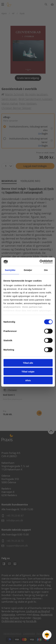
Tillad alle (28, 363)
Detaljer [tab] (28, 270)
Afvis (28, 380)
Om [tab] (46, 270)
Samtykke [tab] (10, 270)
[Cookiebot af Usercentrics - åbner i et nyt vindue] (40, 262)
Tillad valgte (28, 372)
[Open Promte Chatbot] (47, 635)
